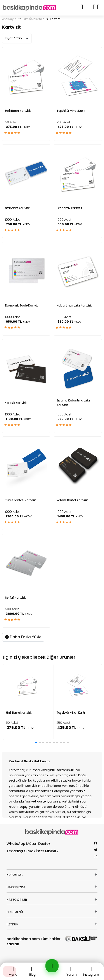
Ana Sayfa (9, 19)
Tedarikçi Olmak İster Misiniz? (33, 851)
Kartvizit (55, 19)
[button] (36, 742)
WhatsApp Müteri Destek (29, 844)
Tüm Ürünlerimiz (33, 19)
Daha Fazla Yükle (23, 637)
